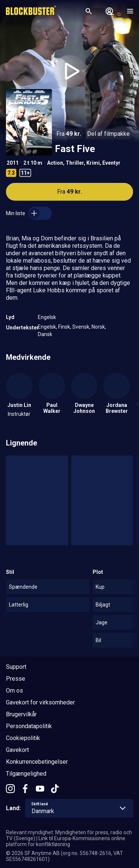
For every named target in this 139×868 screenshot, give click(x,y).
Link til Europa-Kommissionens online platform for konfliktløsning (66, 841)
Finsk (64, 327)
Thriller (75, 163)
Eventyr (111, 163)
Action (55, 163)
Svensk (81, 327)
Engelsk (47, 317)
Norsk (98, 327)
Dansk (45, 334)
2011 (13, 163)
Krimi (93, 163)
